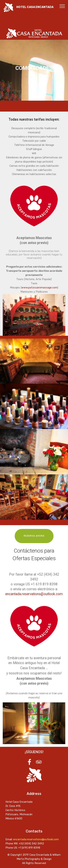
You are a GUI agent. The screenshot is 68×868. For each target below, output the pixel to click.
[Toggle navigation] (62, 6)
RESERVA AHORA (34, 536)
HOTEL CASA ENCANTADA (35, 7)
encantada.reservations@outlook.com (34, 594)
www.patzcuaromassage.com (39, 288)
